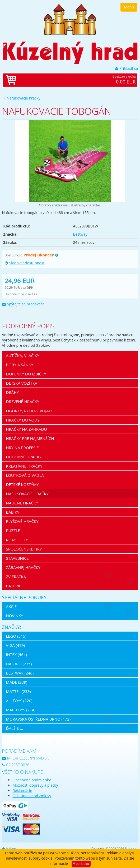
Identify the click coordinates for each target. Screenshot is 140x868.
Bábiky (13, 512)
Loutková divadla (25, 475)
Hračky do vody (23, 420)
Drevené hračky (23, 401)
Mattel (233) (18, 691)
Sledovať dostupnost (25, 263)
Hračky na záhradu (27, 429)
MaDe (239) (17, 682)
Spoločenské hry (24, 549)
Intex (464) (17, 654)
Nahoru (10, 848)
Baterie (14, 586)
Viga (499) (16, 645)
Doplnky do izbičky (26, 374)
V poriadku (81, 864)
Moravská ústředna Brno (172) (38, 719)
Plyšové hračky (22, 521)
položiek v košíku (76, 80)
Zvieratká (16, 577)
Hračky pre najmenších (30, 438)
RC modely (17, 540)
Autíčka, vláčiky (23, 355)
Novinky (15, 616)
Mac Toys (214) (21, 710)
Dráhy (13, 392)
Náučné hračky (22, 503)
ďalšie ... (15, 728)
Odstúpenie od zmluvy (32, 796)
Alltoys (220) (19, 701)
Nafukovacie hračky (24, 98)
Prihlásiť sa (127, 68)
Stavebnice (17, 558)
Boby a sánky (20, 365)
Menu (129, 7)
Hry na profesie (22, 448)
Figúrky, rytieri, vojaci (29, 411)
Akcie (11, 606)
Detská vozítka (22, 383)
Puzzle (13, 530)
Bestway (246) (20, 673)
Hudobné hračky (24, 457)
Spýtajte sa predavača (23, 304)
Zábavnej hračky (23, 567)
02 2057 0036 (16, 765)
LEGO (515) (16, 636)
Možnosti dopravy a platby (35, 785)
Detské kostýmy (23, 484)
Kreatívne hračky (24, 466)
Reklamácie (22, 790)
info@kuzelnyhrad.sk (25, 758)
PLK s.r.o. (132, 848)
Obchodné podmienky (32, 780)
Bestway (80, 234)
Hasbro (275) (19, 664)
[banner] (70, 19)
